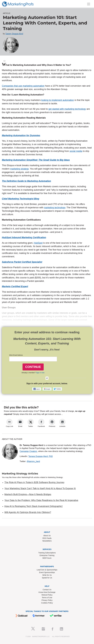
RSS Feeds (47, 538)
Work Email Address (16, 355)
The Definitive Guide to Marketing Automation (26, 181)
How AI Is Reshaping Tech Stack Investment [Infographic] (33, 506)
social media (76, 151)
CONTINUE (33, 367)
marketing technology (55, 208)
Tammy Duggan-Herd (14, 34)
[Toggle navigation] (89, 4)
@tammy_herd (33, 461)
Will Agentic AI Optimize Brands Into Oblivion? (28, 512)
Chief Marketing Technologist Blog (21, 199)
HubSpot (38, 243)
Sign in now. (40, 373)
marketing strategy (19, 169)
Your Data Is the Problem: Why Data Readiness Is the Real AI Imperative (41, 500)
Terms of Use (47, 598)
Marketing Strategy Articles (20, 474)
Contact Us (47, 590)
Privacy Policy (47, 600)
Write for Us (47, 575)
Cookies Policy (47, 603)
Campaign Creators (28, 451)
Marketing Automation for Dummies (21, 135)
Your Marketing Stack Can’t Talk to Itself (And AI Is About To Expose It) (40, 488)
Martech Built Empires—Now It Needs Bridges (28, 494)
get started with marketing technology (67, 109)
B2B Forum (47, 558)
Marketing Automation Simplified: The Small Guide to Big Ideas (36, 160)
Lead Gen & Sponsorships (47, 570)
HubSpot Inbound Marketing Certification (24, 237)
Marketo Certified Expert (15, 286)
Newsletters (47, 541)
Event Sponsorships (47, 572)
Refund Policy (47, 595)
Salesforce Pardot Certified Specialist (22, 262)
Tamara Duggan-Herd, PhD (41, 456)
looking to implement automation (58, 100)
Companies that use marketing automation (23, 86)
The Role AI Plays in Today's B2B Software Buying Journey (34, 482)
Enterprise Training (47, 555)
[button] (37, 389)
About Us (47, 536)
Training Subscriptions (47, 553)
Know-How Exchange (47, 592)
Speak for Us (47, 578)
